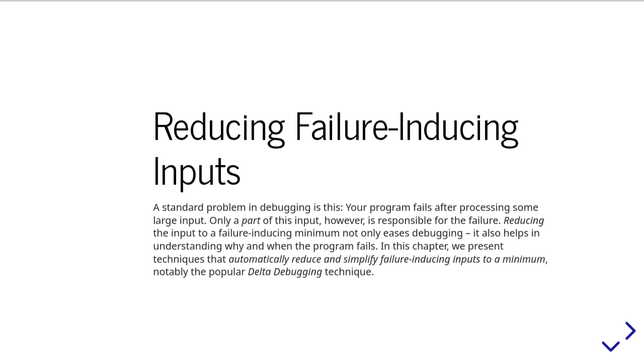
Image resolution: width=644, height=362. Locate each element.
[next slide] (629, 331)
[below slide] (611, 348)
